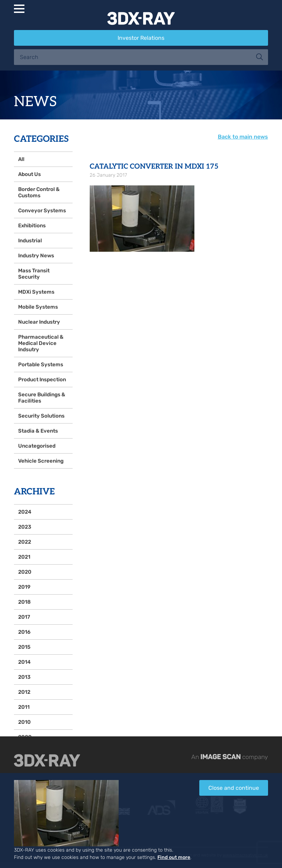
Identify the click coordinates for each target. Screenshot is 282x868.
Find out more (174, 857)
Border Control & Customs (39, 192)
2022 (25, 542)
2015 (24, 647)
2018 (24, 602)
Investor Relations (141, 38)
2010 (24, 722)
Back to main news (243, 137)
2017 (24, 617)
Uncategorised (37, 446)
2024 (25, 512)
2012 (24, 692)
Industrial (30, 241)
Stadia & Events (38, 431)
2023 (25, 527)
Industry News (36, 256)
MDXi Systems (36, 292)
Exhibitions (32, 226)
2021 (24, 557)
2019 (24, 587)
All (21, 159)
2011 (24, 707)
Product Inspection (42, 380)
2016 (24, 632)
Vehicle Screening (41, 461)
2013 (24, 677)
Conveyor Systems (42, 211)
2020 (25, 572)
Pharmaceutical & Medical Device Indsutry (41, 343)
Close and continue (234, 788)
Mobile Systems (38, 307)
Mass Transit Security (34, 274)
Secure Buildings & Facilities (42, 398)
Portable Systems (41, 365)
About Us (29, 174)
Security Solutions (41, 416)
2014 (24, 662)
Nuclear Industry (39, 322)
